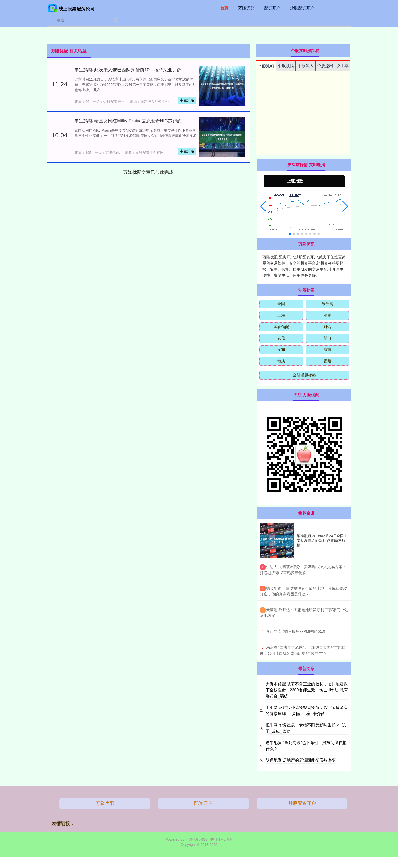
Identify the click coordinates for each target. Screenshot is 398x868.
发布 (281, 350)
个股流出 (325, 66)
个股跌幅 (286, 66)
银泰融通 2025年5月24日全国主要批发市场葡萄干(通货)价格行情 (322, 540)
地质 (281, 361)
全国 (281, 304)
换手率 (342, 66)
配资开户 (272, 8)
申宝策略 (187, 100)
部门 (327, 338)
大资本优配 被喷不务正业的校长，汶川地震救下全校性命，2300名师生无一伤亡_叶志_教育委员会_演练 (307, 690)
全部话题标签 (304, 375)
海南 (327, 350)
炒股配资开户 (302, 8)
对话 (327, 327)
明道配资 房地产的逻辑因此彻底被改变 (301, 760)
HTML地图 (224, 839)
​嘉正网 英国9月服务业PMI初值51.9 (296, 631)
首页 (224, 8)
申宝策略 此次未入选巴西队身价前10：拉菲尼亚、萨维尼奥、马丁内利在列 (151, 70)
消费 (327, 315)
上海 (281, 315)
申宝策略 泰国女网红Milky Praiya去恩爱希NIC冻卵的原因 (133, 121)
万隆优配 (246, 8)
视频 (327, 361)
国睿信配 (281, 327)
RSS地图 (208, 839)
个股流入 (306, 66)
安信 (281, 338)
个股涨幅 (266, 66)
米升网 (328, 304)
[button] (263, 206)
